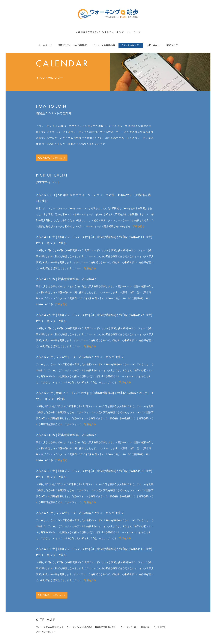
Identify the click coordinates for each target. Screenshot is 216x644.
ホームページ (45, 45)
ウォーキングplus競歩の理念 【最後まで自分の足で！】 (92, 627)
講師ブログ (172, 45)
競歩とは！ (146, 627)
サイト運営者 (160, 627)
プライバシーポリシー (46, 632)
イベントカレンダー (131, 45)
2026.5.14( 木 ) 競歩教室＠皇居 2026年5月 (66, 435)
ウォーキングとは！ (129, 627)
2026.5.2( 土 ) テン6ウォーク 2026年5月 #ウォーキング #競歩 (80, 357)
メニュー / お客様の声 (104, 45)
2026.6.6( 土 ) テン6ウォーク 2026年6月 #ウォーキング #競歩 (80, 513)
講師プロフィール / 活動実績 (72, 45)
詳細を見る (139, 226)
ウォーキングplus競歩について (50, 627)
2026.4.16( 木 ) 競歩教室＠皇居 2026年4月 (66, 279)
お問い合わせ (154, 45)
